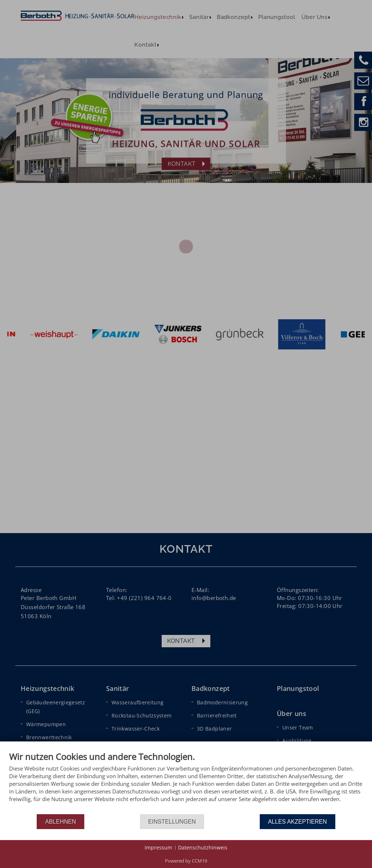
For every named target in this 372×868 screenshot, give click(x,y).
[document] (186, 782)
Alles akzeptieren (298, 822)
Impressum (158, 847)
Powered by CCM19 (186, 861)
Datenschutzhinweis (203, 847)
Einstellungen (172, 822)
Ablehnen (60, 822)
